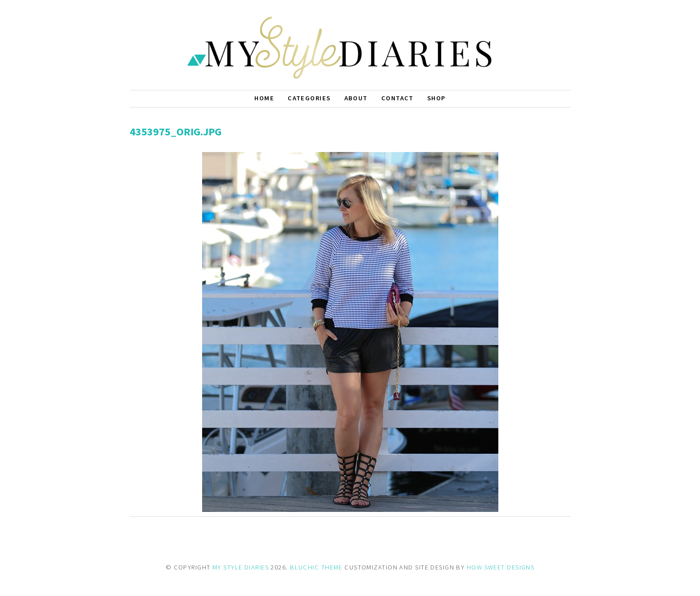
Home (264, 98)
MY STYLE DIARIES (241, 567)
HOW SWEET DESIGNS (501, 567)
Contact (397, 98)
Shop (436, 98)
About (356, 98)
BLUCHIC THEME (316, 567)
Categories (309, 98)
